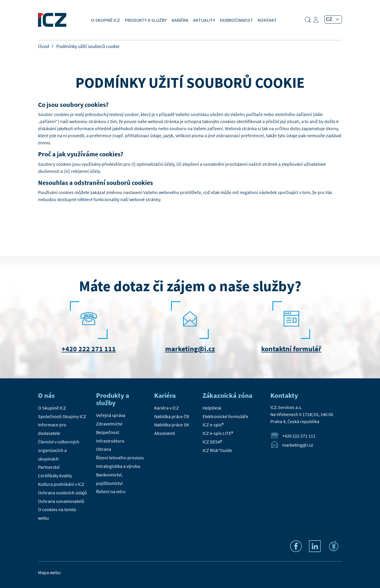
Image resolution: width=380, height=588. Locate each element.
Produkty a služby (146, 20)
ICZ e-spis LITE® (218, 433)
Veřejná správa (111, 415)
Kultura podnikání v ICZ (61, 484)
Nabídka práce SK (172, 425)
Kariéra (180, 20)
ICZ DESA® (212, 442)
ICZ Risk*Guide (217, 450)
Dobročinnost (236, 20)
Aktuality (204, 20)
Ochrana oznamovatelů (61, 501)
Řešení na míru (111, 491)
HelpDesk (212, 408)
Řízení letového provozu (120, 458)
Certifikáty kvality (55, 476)
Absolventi (165, 433)
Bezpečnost (108, 432)
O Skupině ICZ (106, 20)
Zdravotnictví (109, 424)
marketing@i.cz (190, 349)
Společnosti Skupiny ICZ (62, 416)
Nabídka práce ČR (172, 416)
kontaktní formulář (291, 349)
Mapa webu (49, 572)
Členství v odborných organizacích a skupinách (59, 450)
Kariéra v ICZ (167, 408)
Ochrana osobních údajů (62, 493)
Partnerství (49, 467)
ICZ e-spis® (213, 425)
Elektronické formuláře (225, 416)
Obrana (104, 449)
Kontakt (267, 20)
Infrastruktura (110, 441)
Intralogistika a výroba (118, 466)
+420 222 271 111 (89, 349)
